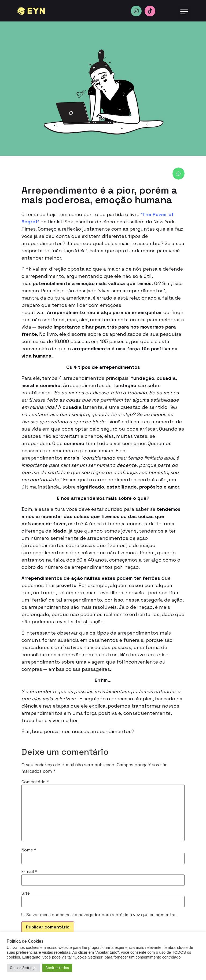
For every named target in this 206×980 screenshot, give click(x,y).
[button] (184, 12)
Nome (29, 850)
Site (26, 893)
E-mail (29, 872)
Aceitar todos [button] (57, 968)
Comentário (35, 782)
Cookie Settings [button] (23, 968)
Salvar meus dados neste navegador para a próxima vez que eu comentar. (101, 915)
